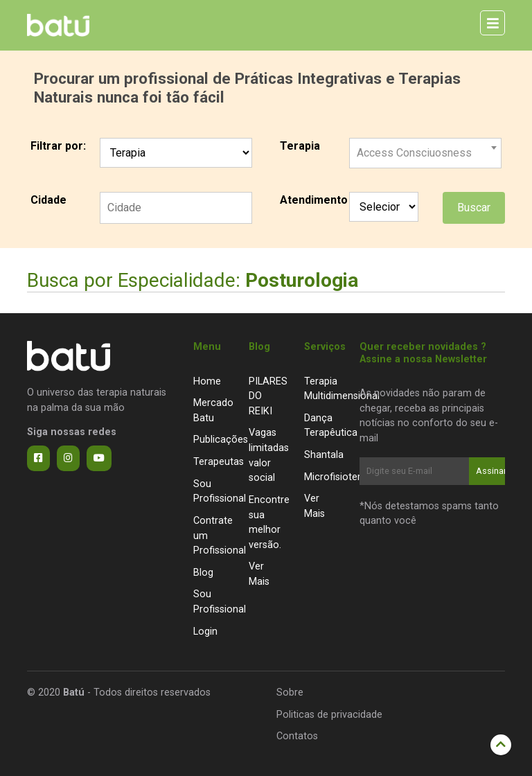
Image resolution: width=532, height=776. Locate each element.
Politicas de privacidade (329, 715)
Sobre (290, 693)
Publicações (221, 440)
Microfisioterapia (342, 477)
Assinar (491, 471)
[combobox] (425, 148)
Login (205, 632)
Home (207, 381)
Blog (203, 573)
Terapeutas (219, 462)
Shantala (324, 455)
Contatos (297, 736)
